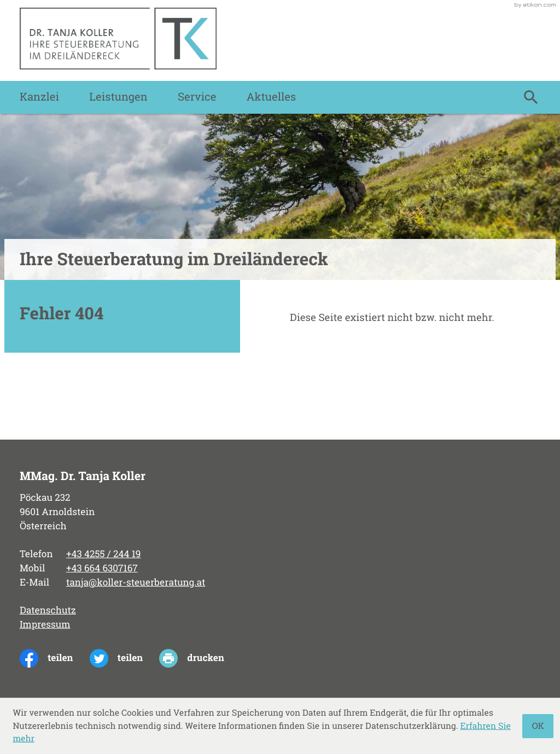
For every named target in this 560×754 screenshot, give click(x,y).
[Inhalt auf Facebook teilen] (55, 658)
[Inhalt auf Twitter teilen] (125, 658)
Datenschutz (48, 610)
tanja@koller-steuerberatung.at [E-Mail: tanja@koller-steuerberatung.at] (136, 582)
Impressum (45, 624)
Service (197, 97)
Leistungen (118, 97)
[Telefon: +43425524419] (104, 554)
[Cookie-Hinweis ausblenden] (538, 726)
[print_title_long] (200, 658)
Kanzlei (39, 97)
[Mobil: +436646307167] (102, 569)
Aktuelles (272, 97)
